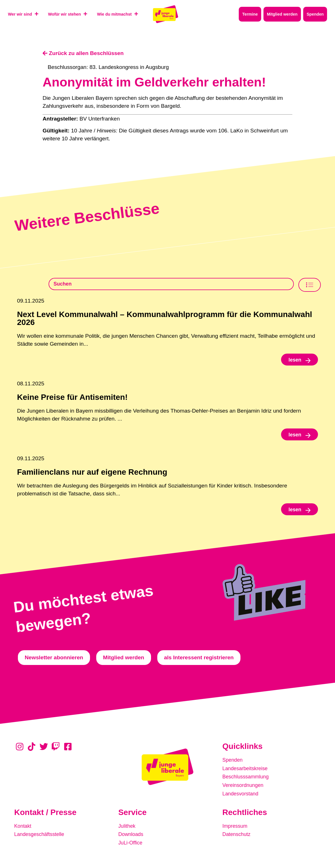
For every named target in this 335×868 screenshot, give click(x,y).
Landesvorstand (242, 795)
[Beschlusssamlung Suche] (171, 285)
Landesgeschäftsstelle (41, 835)
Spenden (233, 764)
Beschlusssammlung (247, 779)
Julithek (128, 827)
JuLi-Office (131, 843)
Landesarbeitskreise (247, 771)
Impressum (236, 827)
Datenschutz (237, 835)
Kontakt (23, 827)
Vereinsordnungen (244, 787)
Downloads (132, 835)
